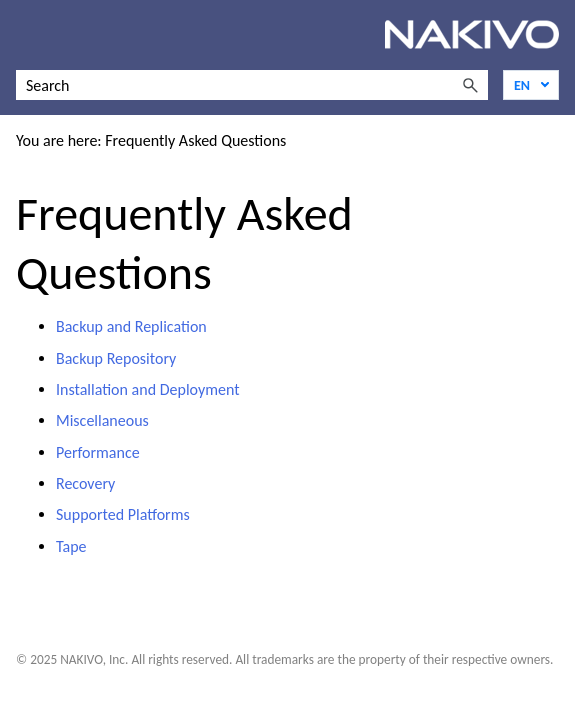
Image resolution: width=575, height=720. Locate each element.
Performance (98, 452)
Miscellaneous (102, 420)
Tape (71, 546)
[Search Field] (252, 85)
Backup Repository (116, 358)
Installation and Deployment (148, 389)
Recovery (85, 483)
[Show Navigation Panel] (27, 35)
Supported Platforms (123, 514)
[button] (470, 85)
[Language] (531, 85)
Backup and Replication (131, 326)
